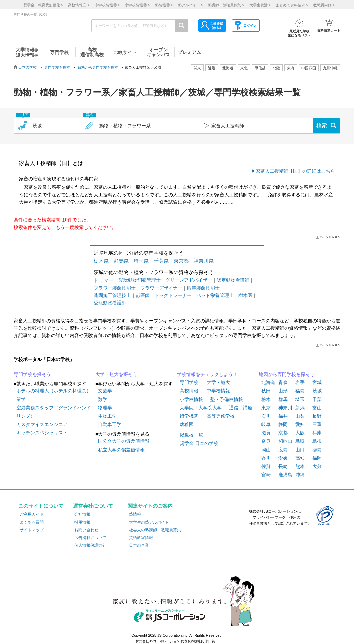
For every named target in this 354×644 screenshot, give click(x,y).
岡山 (266, 450)
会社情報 (82, 514)
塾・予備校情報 (227, 399)
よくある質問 (32, 522)
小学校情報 (191, 399)
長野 (317, 416)
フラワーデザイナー (161, 288)
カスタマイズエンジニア (42, 424)
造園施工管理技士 (112, 295)
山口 (300, 450)
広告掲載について (90, 538)
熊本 (300, 466)
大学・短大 (218, 382)
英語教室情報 (141, 538)
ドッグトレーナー (173, 295)
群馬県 (121, 261)
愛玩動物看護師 (110, 303)
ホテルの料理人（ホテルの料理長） (54, 391)
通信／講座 (241, 408)
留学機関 (189, 416)
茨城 (317, 391)
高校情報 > (79, 5)
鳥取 (300, 441)
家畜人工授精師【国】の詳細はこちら (295, 171)
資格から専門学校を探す (98, 67)
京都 (283, 433)
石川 (266, 416)
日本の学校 (27, 67)
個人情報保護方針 (90, 545)
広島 (283, 450)
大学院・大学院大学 (201, 408)
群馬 (283, 399)
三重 (317, 424)
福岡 (317, 458)
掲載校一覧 (191, 435)
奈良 (266, 441)
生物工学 (107, 416)
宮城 (317, 382)
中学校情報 (218, 391)
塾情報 (135, 514)
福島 (300, 391)
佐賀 (266, 466)
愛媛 (283, 458)
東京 (266, 408)
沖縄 (300, 475)
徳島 (317, 450)
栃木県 (101, 261)
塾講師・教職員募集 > (226, 5)
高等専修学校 (221, 416)
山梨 (300, 416)
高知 (300, 458)
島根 (317, 441)
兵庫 (317, 433)
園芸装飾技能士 (203, 288)
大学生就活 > (260, 5)
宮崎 (266, 475)
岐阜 (266, 424)
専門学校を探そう (32, 374)
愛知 (300, 424)
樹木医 (245, 295)
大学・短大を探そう (116, 374)
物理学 (105, 408)
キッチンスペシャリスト (42, 433)
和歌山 (285, 441)
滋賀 (266, 433)
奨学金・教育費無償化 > (43, 5)
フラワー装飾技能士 (115, 288)
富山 (317, 408)
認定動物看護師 (233, 280)
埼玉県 (141, 261)
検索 (322, 125)
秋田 (266, 391)
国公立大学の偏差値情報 (124, 441)
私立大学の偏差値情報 (121, 450)
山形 (283, 391)
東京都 (181, 261)
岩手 (300, 382)
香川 (266, 458)
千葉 (317, 399)
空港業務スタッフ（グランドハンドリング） (54, 412)
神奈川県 (204, 261)
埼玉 (300, 399)
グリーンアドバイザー (189, 280)
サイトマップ (32, 530)
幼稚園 (187, 424)
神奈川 (285, 408)
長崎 (283, 466)
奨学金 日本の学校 (199, 443)
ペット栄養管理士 (215, 295)
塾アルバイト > (190, 5)
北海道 (228, 68)
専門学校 (189, 382)
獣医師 (143, 295)
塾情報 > (164, 5)
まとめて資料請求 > (292, 5)
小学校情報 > (137, 5)
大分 (317, 466)
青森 (283, 382)
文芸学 (105, 391)
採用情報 (82, 522)
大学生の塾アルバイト (149, 522)
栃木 (266, 399)
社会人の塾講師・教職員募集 (155, 530)
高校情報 (189, 391)
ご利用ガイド (32, 514)
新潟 (300, 408)
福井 (283, 416)
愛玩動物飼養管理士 (140, 280)
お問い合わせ (86, 530)
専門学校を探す (57, 67)
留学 (21, 399)
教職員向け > (324, 5)
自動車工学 (110, 424)
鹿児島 (285, 475)
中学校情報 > (107, 5)
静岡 (283, 424)
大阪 (300, 433)
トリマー (104, 280)
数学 (103, 399)
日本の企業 (139, 545)
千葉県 (161, 261)
